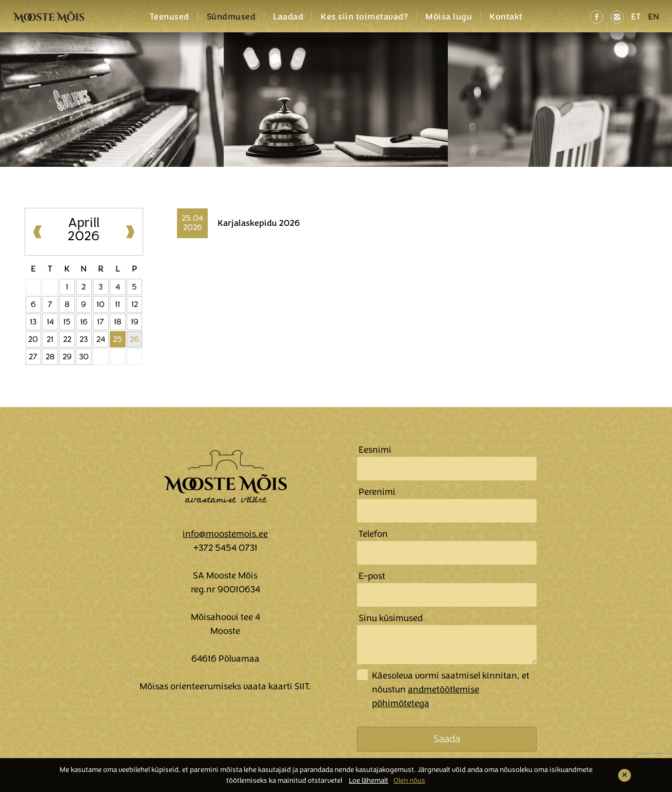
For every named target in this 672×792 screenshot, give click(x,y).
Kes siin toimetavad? (364, 17)
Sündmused (231, 17)
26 (134, 339)
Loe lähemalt (369, 780)
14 (50, 322)
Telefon (373, 534)
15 (67, 322)
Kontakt (506, 17)
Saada (447, 739)
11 (117, 304)
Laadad (288, 17)
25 (117, 339)
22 (67, 339)
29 (67, 357)
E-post (372, 576)
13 (33, 322)
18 (118, 322)
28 (50, 357)
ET (636, 17)
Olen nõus (409, 780)
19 (135, 322)
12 (135, 304)
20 (33, 339)
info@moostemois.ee (225, 534)
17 (101, 322)
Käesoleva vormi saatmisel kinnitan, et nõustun (451, 689)
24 (101, 339)
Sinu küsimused (391, 618)
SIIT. (303, 686)
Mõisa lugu (449, 17)
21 (50, 339)
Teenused (170, 17)
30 (84, 357)
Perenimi (377, 492)
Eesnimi (375, 450)
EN (654, 17)
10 (101, 304)
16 (84, 322)
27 (33, 357)
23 (84, 339)
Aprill (84, 223)
